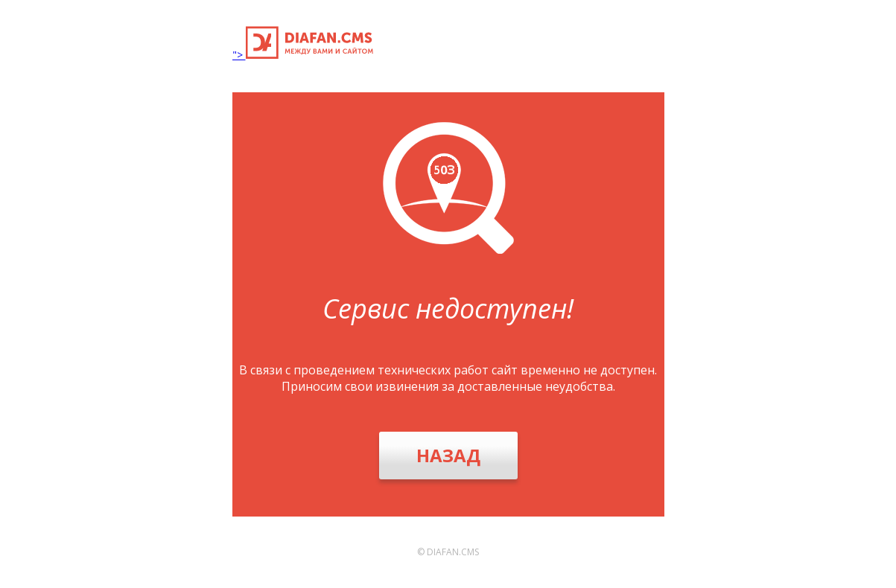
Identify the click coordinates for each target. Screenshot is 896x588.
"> (303, 55)
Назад (448, 455)
